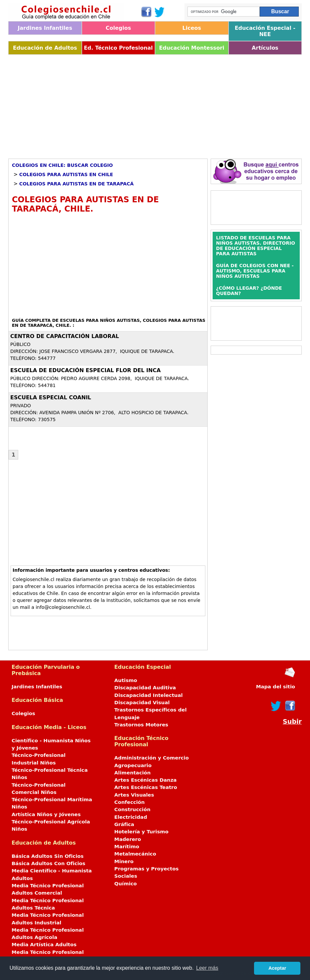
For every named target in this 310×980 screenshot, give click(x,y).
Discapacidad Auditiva (145, 688)
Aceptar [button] (277, 968)
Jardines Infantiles (45, 28)
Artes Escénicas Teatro (146, 787)
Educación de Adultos (45, 48)
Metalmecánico (135, 854)
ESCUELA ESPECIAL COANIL (51, 397)
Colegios (118, 28)
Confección (129, 802)
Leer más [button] (207, 968)
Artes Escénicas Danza (145, 780)
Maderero (128, 839)
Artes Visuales (134, 795)
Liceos (192, 28)
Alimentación (132, 773)
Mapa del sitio (276, 687)
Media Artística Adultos (44, 945)
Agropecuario (133, 765)
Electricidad (131, 817)
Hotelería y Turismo (141, 832)
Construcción (132, 809)
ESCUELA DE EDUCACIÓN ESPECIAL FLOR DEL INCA (85, 370)
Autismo (126, 680)
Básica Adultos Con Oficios (49, 863)
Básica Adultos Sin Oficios (48, 856)
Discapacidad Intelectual (148, 695)
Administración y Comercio (152, 758)
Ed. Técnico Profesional (118, 48)
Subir (292, 722)
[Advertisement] (155, 104)
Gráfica (124, 824)
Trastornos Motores (141, 725)
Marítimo (127, 847)
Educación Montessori (192, 48)
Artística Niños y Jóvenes (46, 814)
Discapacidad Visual (142, 703)
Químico (126, 884)
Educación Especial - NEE (265, 31)
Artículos (265, 48)
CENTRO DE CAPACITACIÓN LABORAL (65, 336)
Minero (124, 861)
